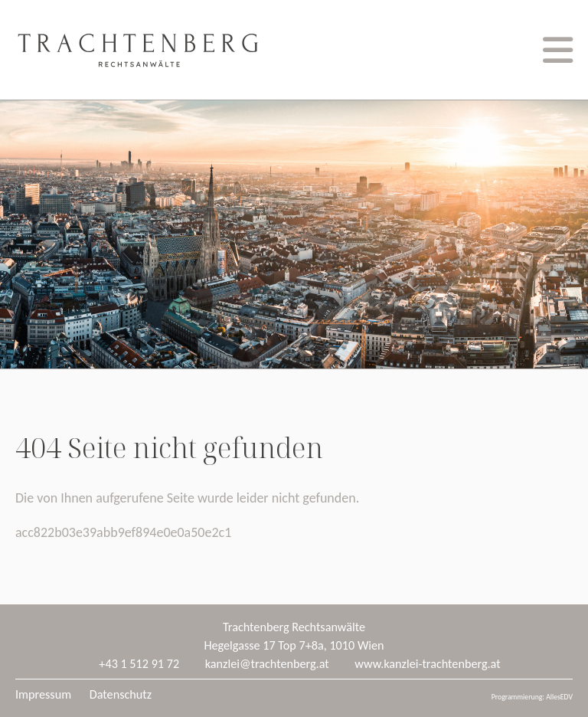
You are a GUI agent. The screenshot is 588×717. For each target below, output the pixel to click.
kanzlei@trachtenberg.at (267, 664)
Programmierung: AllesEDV (532, 697)
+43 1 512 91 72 (139, 664)
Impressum (43, 694)
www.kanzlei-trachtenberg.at (427, 664)
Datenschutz (121, 694)
